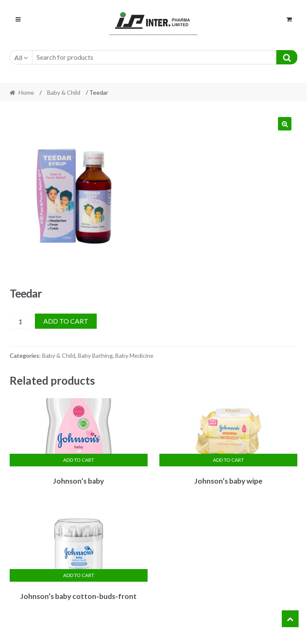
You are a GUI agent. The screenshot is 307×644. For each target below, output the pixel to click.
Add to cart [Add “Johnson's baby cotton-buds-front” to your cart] (79, 575)
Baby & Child (64, 92)
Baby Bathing (95, 355)
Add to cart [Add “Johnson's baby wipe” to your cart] (228, 460)
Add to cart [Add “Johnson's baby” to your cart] (79, 460)
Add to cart (66, 321)
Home (26, 92)
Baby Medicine (134, 355)
